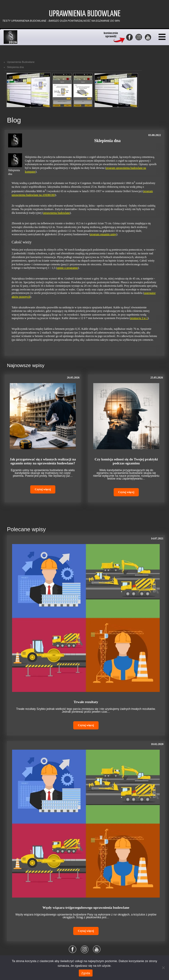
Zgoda (86, 973)
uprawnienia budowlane (57, 213)
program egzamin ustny (103, 234)
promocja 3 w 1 (139, 318)
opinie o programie (67, 268)
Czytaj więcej (43, 489)
